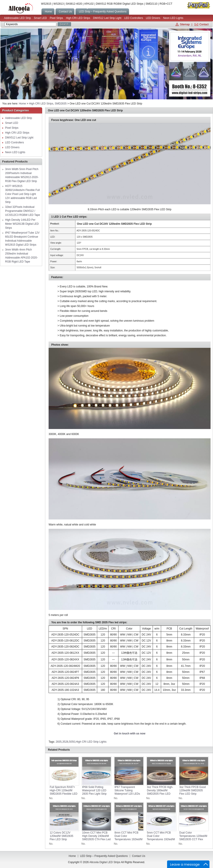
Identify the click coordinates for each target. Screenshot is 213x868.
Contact (204, 24)
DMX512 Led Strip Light (107, 18)
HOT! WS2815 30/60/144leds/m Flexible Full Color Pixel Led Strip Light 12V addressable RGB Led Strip (22, 194)
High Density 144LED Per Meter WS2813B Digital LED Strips (22, 224)
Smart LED (40, 18)
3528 (65, 742)
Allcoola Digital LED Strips (21, 8)
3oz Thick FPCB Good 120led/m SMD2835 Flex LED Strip (192, 790)
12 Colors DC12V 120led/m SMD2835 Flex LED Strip (61, 836)
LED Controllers (134, 18)
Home (22, 104)
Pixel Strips (56, 18)
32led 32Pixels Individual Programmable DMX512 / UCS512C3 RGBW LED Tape (23, 211)
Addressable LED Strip (17, 18)
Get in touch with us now (130, 734)
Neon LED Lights (173, 18)
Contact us (139, 856)
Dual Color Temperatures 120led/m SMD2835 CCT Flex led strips (193, 838)
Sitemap (185, 24)
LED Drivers (153, 18)
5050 (72, 742)
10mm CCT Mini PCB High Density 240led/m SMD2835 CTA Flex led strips (96, 838)
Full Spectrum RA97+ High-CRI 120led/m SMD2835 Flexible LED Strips (64, 792)
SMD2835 (61, 104)
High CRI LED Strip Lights (91, 742)
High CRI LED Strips (78, 18)
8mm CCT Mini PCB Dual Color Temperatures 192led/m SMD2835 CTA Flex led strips (129, 839)
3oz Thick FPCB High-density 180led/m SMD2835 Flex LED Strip (160, 792)
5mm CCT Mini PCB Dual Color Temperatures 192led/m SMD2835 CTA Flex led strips (161, 839)
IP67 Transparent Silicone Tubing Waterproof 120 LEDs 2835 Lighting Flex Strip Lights (128, 794)
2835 (59, 742)
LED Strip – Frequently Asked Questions (104, 856)
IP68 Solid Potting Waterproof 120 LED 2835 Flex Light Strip (94, 790)
